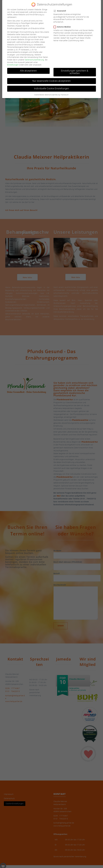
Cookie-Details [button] (39, 95)
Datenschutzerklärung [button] (52, 95)
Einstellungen (13, 65)
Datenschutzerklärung (34, 60)
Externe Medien (63, 27)
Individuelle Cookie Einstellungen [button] (52, 89)
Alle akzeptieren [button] (28, 71)
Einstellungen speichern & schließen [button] (75, 72)
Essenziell (61, 11)
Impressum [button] (65, 95)
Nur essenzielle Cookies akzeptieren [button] (52, 81)
